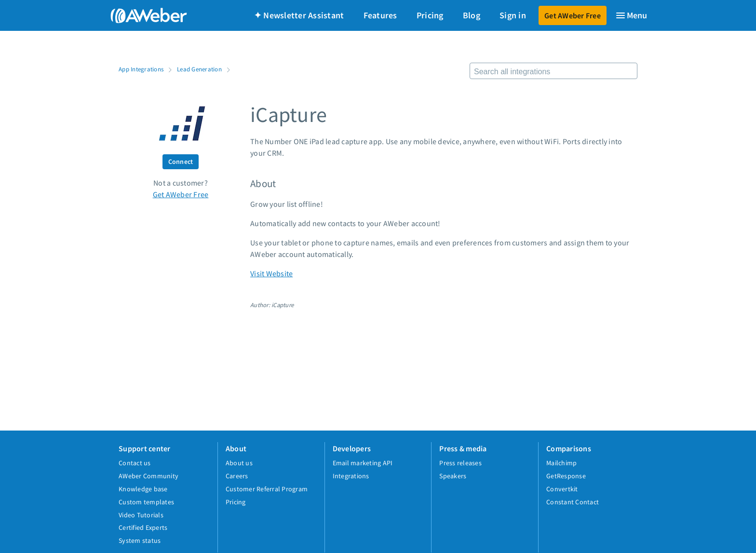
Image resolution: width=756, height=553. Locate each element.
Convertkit (562, 489)
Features (380, 15)
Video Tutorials (141, 515)
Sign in (513, 15)
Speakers (453, 476)
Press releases (460, 463)
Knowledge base (143, 489)
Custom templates (146, 502)
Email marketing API (363, 463)
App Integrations (141, 69)
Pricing (430, 15)
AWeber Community (148, 476)
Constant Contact (573, 502)
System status (140, 540)
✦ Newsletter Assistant (299, 15)
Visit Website (271, 273)
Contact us (135, 463)
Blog (472, 15)
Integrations (351, 476)
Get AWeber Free (573, 15)
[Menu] (631, 15)
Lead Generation (199, 69)
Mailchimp (561, 463)
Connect (181, 162)
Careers (237, 476)
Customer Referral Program (267, 489)
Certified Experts (143, 527)
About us (239, 463)
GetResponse (566, 476)
